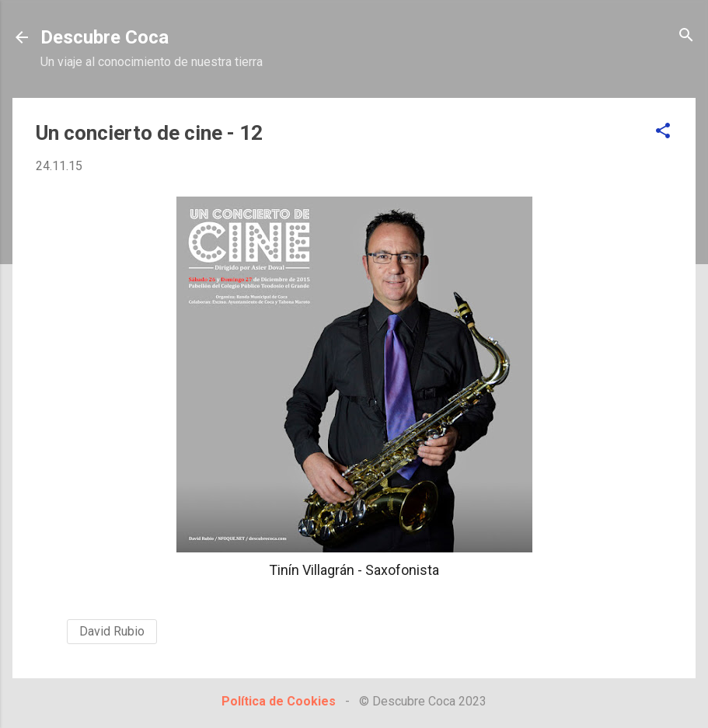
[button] (663, 132)
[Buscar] (686, 36)
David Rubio (112, 631)
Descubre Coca (105, 37)
